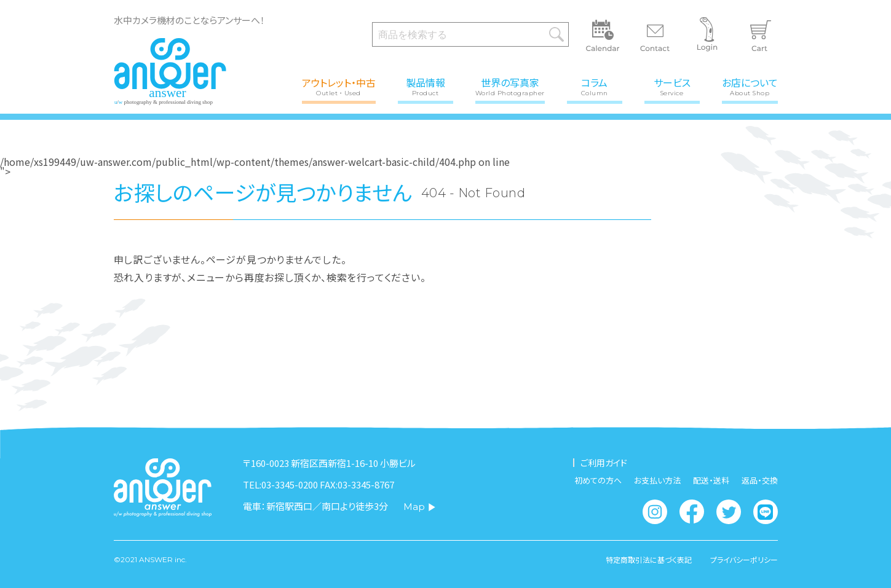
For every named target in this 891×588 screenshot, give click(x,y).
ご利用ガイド (604, 463)
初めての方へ (598, 480)
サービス (672, 86)
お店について (750, 86)
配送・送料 (711, 480)
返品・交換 (760, 480)
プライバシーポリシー (744, 560)
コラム (595, 86)
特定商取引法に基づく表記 (649, 560)
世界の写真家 (510, 86)
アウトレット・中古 (339, 86)
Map (420, 507)
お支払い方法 (657, 480)
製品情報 (426, 86)
